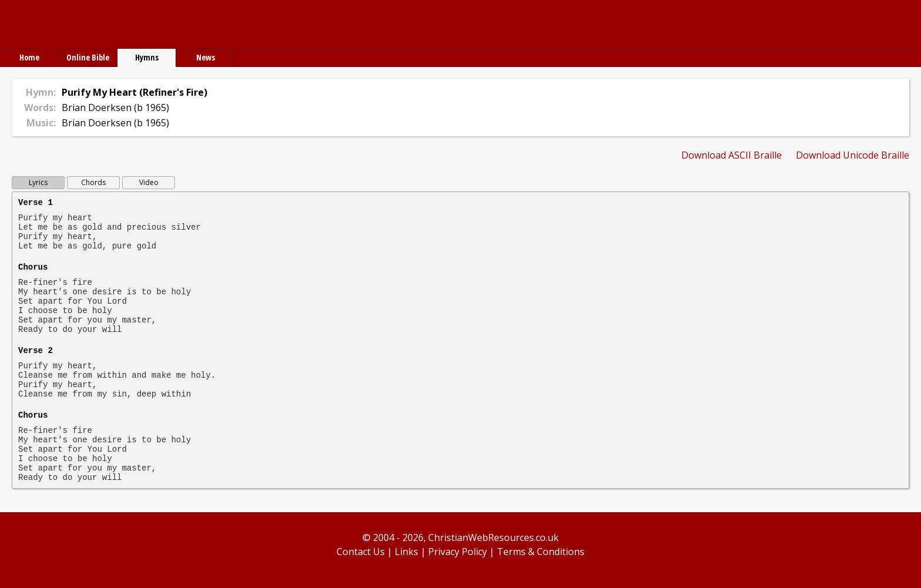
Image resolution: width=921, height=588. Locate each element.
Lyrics (38, 182)
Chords (93, 182)
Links (406, 552)
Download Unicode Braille (853, 155)
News (206, 57)
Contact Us (361, 552)
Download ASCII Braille (732, 155)
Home (29, 57)
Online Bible (88, 57)
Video (149, 182)
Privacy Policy (458, 552)
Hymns (147, 57)
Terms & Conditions (541, 552)
